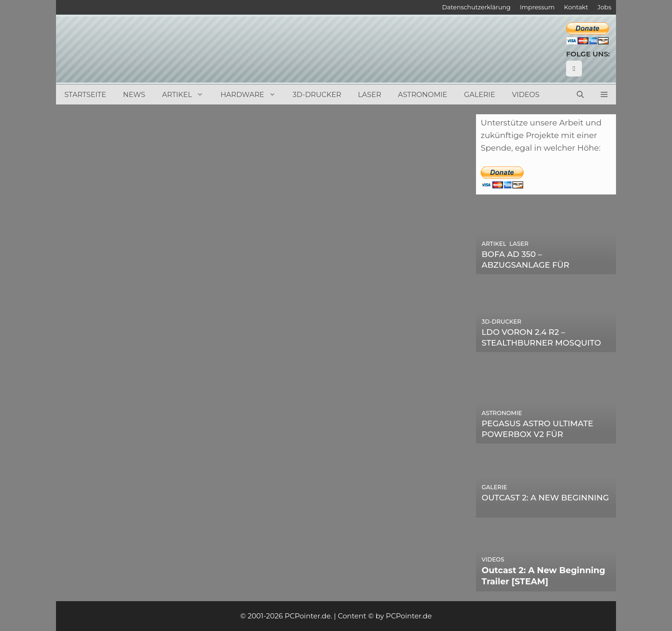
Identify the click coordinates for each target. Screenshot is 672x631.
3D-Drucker (317, 94)
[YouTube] (574, 69)
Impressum (537, 7)
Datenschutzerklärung (476, 7)
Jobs (604, 7)
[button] (604, 95)
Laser (370, 94)
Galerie (479, 94)
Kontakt (576, 7)
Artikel (187, 95)
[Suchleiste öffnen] (580, 95)
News (134, 94)
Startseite (85, 94)
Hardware (252, 95)
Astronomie (423, 94)
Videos (526, 94)
